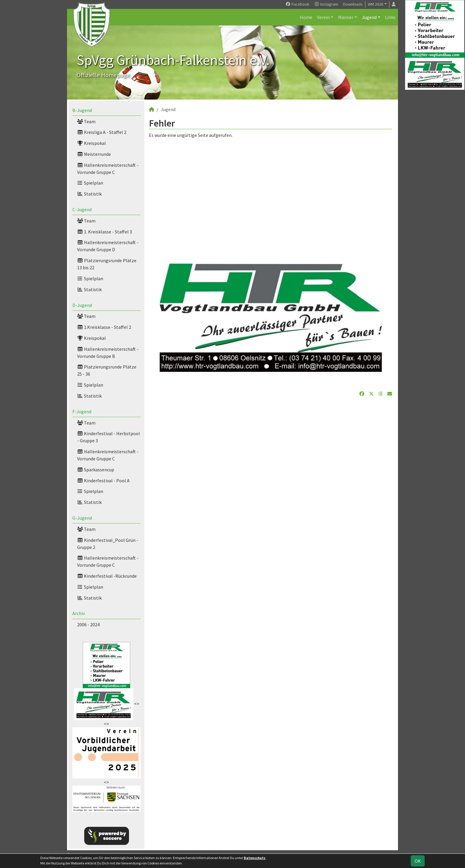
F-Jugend (82, 411)
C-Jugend (82, 209)
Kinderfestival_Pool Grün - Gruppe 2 (108, 544)
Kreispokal (91, 143)
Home (306, 17)
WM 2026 (375, 4)
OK (418, 861)
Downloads (353, 4)
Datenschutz (255, 858)
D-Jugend (82, 305)
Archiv (79, 613)
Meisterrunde (94, 154)
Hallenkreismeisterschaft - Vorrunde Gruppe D (108, 246)
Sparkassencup (96, 470)
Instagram (326, 4)
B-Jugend (82, 110)
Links (390, 17)
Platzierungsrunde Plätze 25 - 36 (107, 370)
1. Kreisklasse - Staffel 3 (105, 232)
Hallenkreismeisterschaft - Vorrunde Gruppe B (108, 353)
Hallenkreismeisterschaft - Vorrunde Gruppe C (108, 169)
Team (86, 121)
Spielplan (90, 183)
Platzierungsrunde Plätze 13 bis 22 (107, 264)
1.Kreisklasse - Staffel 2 (104, 327)
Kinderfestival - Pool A (103, 481)
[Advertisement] (270, 194)
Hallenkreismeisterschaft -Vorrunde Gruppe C (108, 455)
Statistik (89, 194)
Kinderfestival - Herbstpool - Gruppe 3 (109, 437)
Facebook (297, 4)
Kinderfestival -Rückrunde (107, 576)
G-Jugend (82, 518)
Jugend (369, 17)
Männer (346, 17)
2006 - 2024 (88, 624)
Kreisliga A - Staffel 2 (102, 132)
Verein (323, 17)
